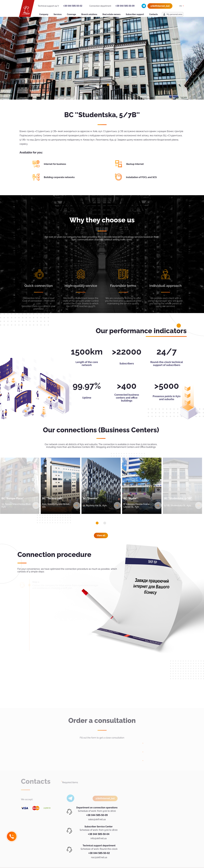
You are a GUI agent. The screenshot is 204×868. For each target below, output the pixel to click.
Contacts (154, 14)
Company (44, 14)
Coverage (71, 14)
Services (58, 14)
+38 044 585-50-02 (73, 6)
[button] (97, 523)
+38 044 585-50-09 (125, 6)
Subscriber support (135, 14)
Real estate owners (112, 14)
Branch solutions (89, 14)
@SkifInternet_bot (160, 6)
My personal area (174, 14)
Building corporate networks (59, 177)
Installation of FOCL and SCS (141, 177)
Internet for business (55, 164)
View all (101, 535)
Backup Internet (135, 164)
